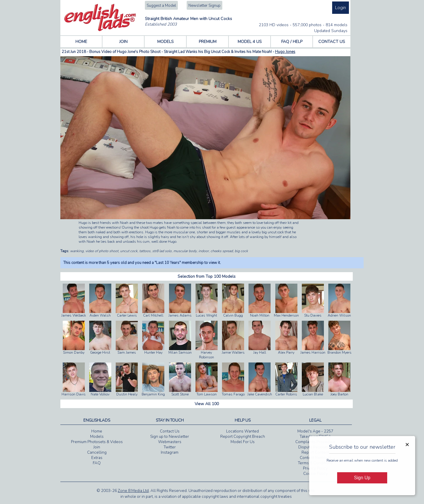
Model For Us (243, 442)
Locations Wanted (242, 431)
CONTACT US (332, 42)
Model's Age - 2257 (315, 431)
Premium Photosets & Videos (97, 442)
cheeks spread (222, 251)
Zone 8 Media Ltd (133, 491)
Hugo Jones (285, 52)
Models (97, 437)
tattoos (145, 251)
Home (97, 431)
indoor (204, 251)
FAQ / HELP (292, 42)
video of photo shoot (102, 251)
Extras (97, 458)
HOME (81, 42)
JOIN (123, 42)
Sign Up (362, 478)
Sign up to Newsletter (170, 437)
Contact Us (170, 431)
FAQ (97, 463)
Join (97, 447)
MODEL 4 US (250, 42)
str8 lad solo (162, 251)
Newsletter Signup (204, 6)
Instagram (170, 453)
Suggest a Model (161, 6)
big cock (241, 251)
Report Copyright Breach (243, 437)
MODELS (165, 42)
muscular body (185, 251)
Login (341, 8)
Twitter (170, 447)
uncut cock (129, 251)
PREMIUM (208, 42)
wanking (77, 251)
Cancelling (97, 453)
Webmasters (170, 442)
